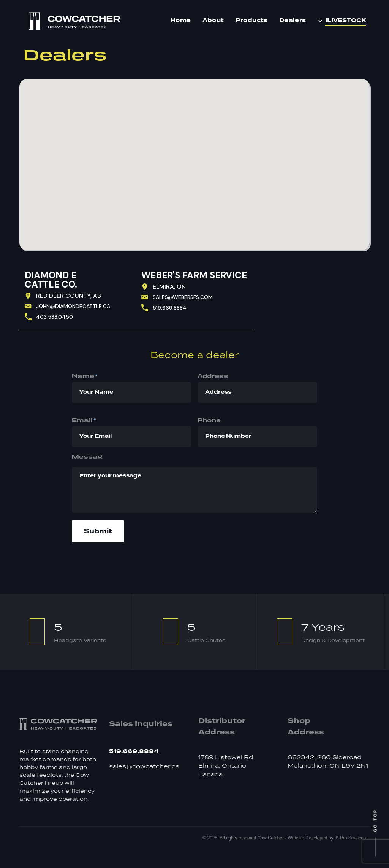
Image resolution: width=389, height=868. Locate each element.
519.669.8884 (170, 308)
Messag (87, 457)
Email (84, 420)
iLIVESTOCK (346, 21)
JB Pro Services (349, 838)
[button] (344, 21)
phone (209, 420)
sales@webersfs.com (183, 297)
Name (85, 376)
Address (213, 376)
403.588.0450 (55, 317)
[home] (74, 21)
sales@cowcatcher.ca (144, 767)
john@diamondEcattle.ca (73, 306)
